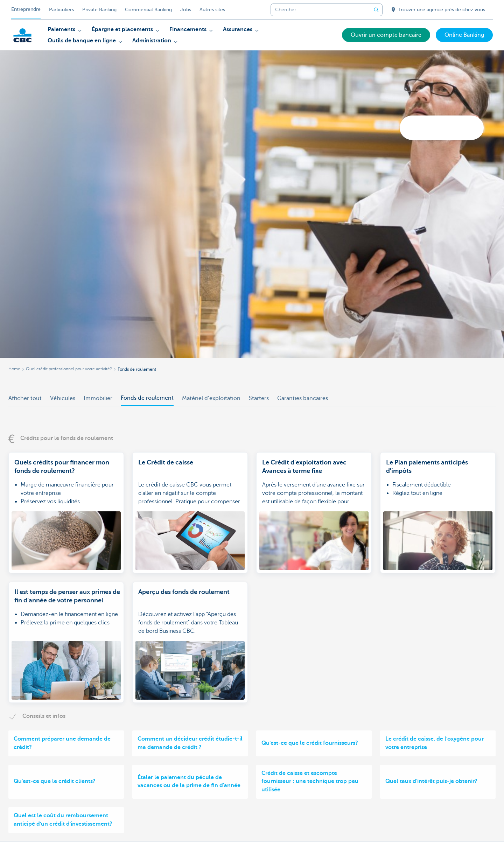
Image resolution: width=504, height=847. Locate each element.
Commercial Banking (148, 10)
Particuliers (61, 10)
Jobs (186, 10)
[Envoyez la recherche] (376, 10)
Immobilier (98, 398)
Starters (259, 398)
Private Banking (99, 10)
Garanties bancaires (303, 398)
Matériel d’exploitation (211, 398)
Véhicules (63, 398)
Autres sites (212, 10)
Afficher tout (25, 398)
